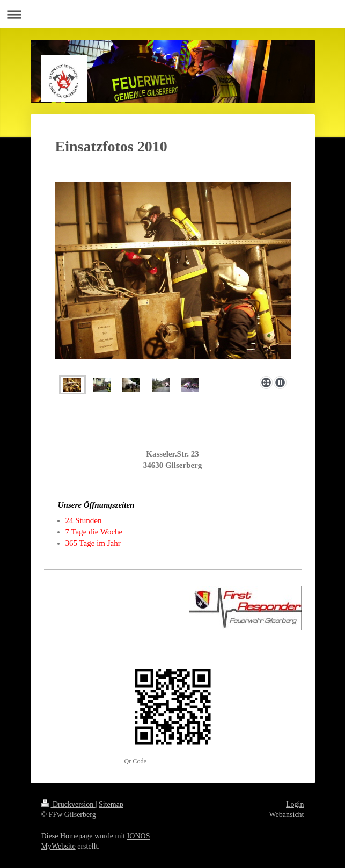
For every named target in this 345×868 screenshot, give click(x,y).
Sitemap (111, 804)
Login (295, 804)
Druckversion (68, 804)
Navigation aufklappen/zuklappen (172, 14)
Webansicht (287, 815)
